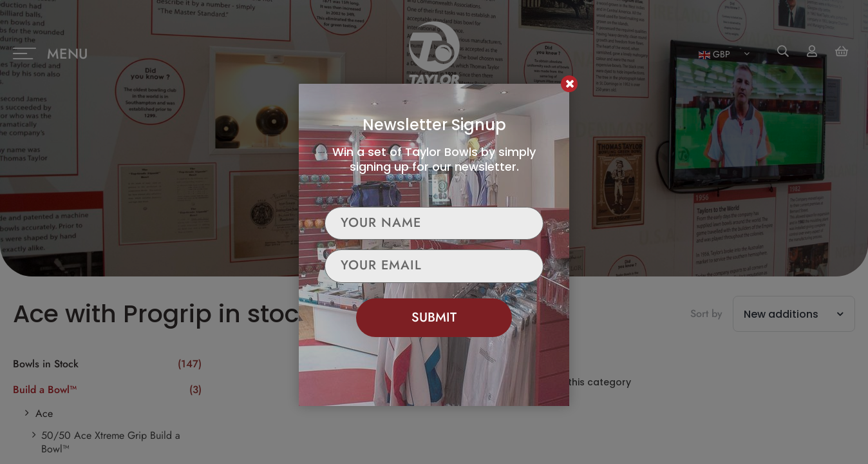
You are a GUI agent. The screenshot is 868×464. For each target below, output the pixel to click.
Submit (434, 317)
